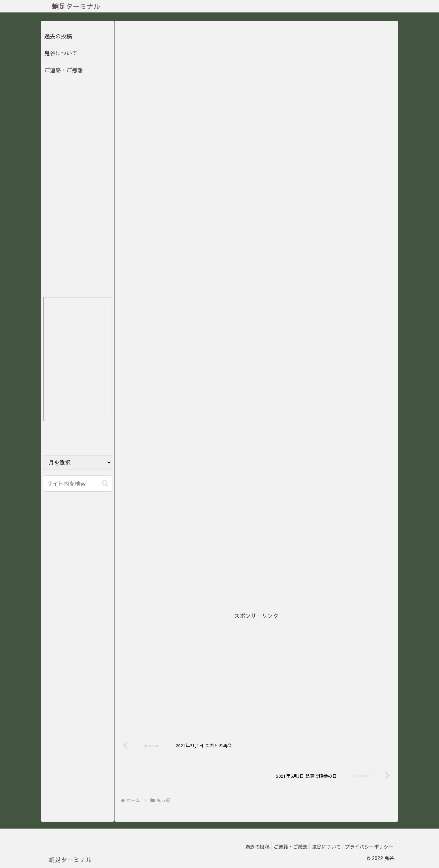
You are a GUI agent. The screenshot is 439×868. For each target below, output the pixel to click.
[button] (105, 483)
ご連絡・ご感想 (64, 70)
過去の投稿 (58, 36)
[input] (77, 484)
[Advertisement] (256, 669)
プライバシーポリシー (367, 847)
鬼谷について (61, 53)
